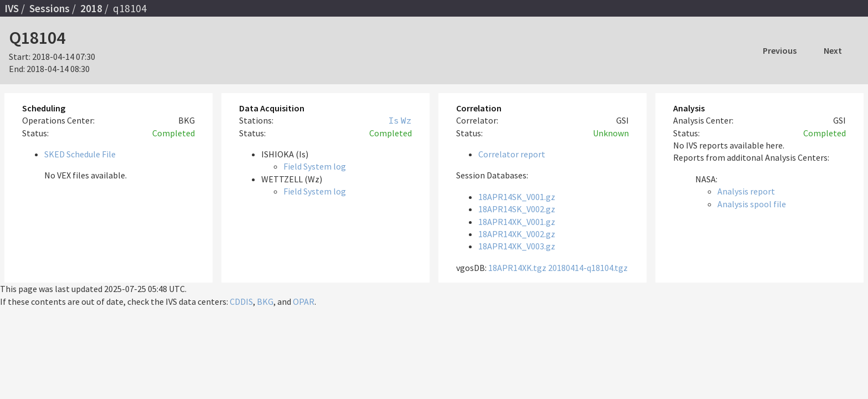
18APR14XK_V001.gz (517, 222)
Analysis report (746, 191)
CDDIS (241, 301)
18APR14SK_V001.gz (517, 197)
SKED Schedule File (80, 154)
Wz (406, 120)
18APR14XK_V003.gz (517, 246)
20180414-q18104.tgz (588, 268)
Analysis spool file (752, 204)
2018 (91, 8)
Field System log (315, 166)
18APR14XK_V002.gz (517, 234)
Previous (780, 50)
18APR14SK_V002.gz (517, 209)
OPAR (304, 301)
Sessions (50, 8)
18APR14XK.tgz (517, 268)
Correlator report (512, 154)
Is (394, 120)
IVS (12, 8)
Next (833, 50)
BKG (265, 301)
